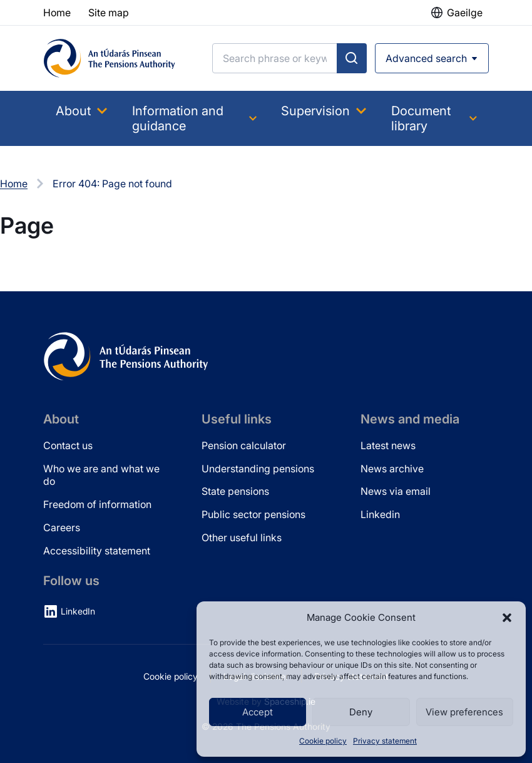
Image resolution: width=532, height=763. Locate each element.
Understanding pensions (258, 469)
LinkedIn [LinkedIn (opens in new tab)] (78, 611)
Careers (62, 527)
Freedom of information (97, 504)
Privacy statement (385, 741)
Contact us (68, 445)
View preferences (464, 712)
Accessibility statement (97, 551)
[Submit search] (352, 58)
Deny (361, 712)
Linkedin (380, 514)
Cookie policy (323, 741)
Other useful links (242, 537)
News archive (392, 469)
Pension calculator (244, 445)
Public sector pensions (253, 514)
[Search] (275, 58)
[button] (507, 618)
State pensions (235, 491)
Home (14, 184)
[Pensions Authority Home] (110, 58)
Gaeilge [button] (465, 13)
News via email (396, 491)
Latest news (388, 445)
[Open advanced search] (432, 58)
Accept (258, 712)
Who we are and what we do (101, 475)
